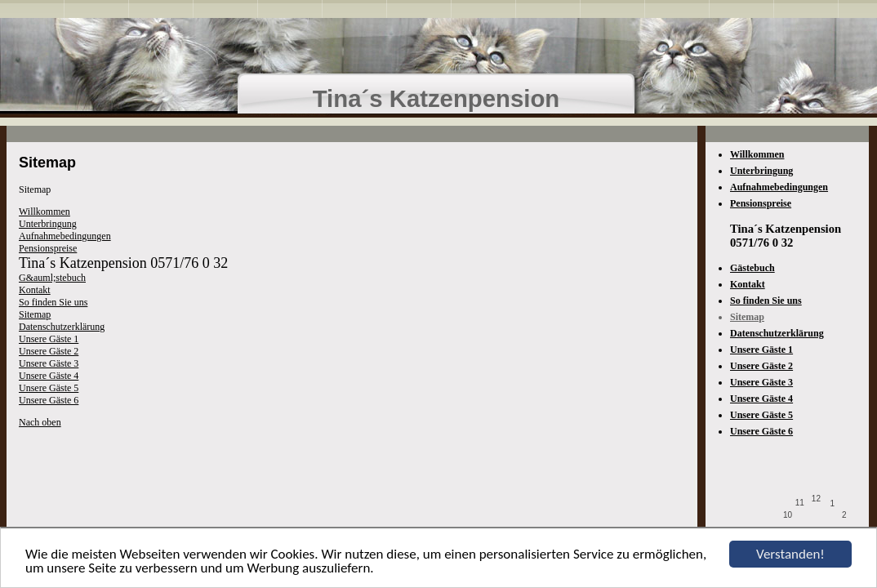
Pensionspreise (48, 248)
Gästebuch (752, 268)
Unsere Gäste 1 (49, 339)
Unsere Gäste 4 (49, 376)
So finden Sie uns (53, 302)
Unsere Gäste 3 (49, 363)
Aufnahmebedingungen (65, 236)
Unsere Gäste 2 (49, 351)
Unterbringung (48, 224)
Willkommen (45, 212)
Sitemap (35, 314)
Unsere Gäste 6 (49, 400)
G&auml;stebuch (52, 278)
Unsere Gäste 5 (49, 388)
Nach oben (40, 422)
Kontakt (35, 290)
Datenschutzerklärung (62, 327)
